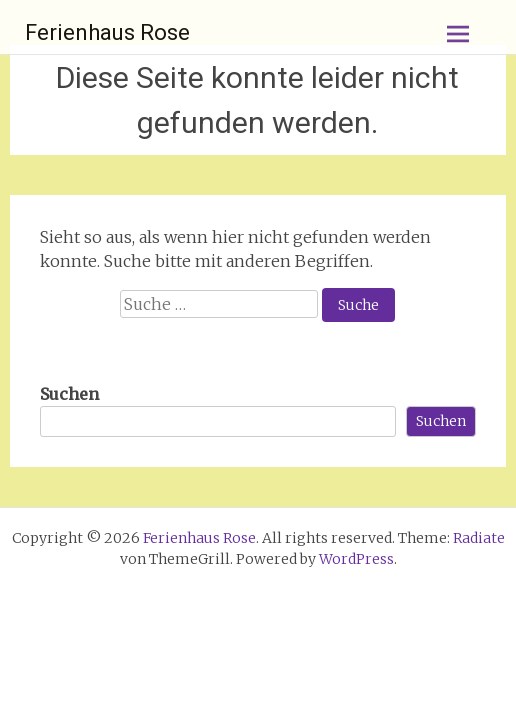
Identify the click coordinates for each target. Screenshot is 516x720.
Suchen (69, 394)
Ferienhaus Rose (107, 32)
